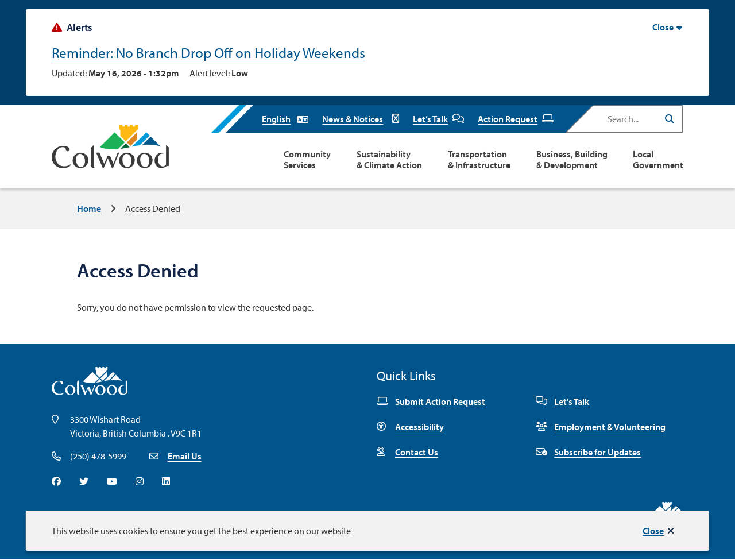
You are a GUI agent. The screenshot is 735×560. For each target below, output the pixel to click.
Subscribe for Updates (588, 452)
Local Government (658, 160)
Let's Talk (562, 401)
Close (653, 531)
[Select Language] (285, 119)
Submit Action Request (431, 401)
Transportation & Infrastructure (479, 160)
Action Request (516, 119)
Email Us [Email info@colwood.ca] (185, 456)
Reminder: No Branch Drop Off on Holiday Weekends (208, 53)
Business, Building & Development (572, 160)
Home (89, 208)
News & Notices (361, 119)
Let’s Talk (438, 119)
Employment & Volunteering (601, 427)
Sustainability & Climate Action (389, 160)
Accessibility (410, 427)
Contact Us (407, 452)
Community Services (307, 160)
